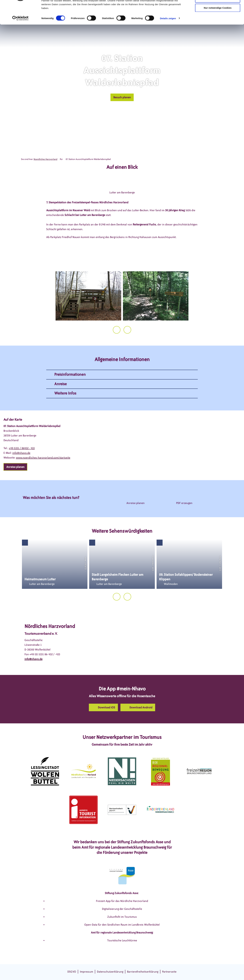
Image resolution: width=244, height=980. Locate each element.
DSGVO (72, 972)
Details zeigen (168, 37)
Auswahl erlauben (218, 17)
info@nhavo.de (21, 453)
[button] (122, 97)
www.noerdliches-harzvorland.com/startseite (43, 458)
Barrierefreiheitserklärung (143, 972)
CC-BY (153, 569)
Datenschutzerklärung (110, 972)
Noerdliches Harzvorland (45, 159)
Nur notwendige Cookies (218, 26)
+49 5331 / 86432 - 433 (22, 448)
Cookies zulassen (218, 8)
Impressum (86, 972)
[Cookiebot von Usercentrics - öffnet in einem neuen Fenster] (20, 37)
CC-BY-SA (85, 567)
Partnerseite (169, 972)
